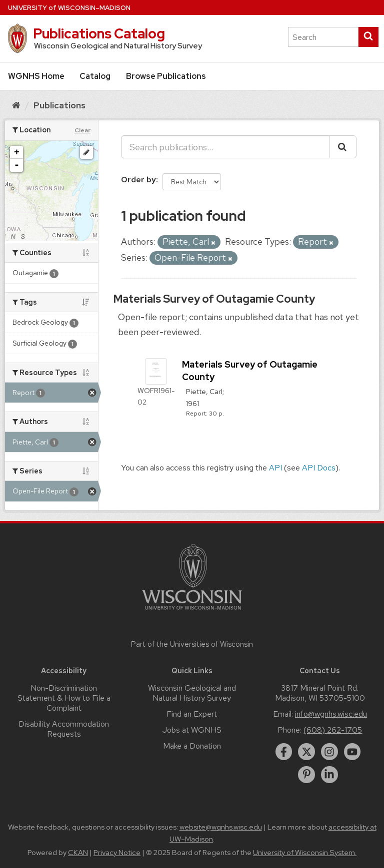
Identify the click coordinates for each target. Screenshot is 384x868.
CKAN (78, 853)
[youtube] (352, 752)
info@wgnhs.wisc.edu (331, 714)
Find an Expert (192, 714)
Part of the (192, 644)
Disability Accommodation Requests (64, 729)
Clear (82, 130)
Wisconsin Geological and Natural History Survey (192, 693)
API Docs (319, 468)
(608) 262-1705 (333, 730)
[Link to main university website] (192, 612)
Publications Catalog (99, 33)
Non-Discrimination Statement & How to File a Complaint (64, 698)
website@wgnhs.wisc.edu (221, 827)
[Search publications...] (225, 147)
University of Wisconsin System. (305, 853)
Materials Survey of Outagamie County (214, 299)
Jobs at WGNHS (192, 730)
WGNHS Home (36, 76)
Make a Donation (192, 746)
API (275, 468)
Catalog (95, 76)
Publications (59, 105)
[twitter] (306, 752)
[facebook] (284, 752)
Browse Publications (166, 76)
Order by (138, 180)
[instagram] (329, 752)
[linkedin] (329, 775)
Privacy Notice (117, 853)
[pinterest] (306, 775)
